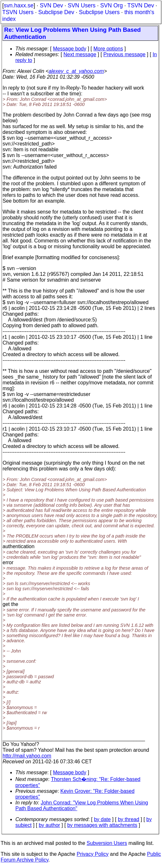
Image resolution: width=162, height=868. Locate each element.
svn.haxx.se (19, 5)
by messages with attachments (102, 825)
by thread (129, 819)
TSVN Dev (141, 5)
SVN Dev (51, 5)
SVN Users (81, 5)
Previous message (125, 54)
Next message (80, 54)
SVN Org (111, 5)
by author (49, 825)
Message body (69, 49)
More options (108, 49)
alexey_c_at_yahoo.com (76, 71)
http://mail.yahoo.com (27, 756)
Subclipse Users (99, 12)
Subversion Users (107, 843)
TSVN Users (18, 12)
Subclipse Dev (56, 12)
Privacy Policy (93, 854)
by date (102, 819)
